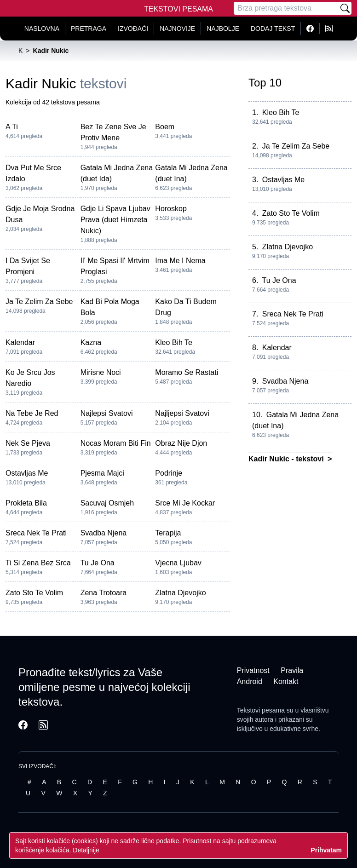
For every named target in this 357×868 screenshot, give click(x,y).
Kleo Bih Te (174, 342)
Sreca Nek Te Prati (36, 533)
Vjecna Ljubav (178, 563)
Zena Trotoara (104, 593)
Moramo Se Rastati (187, 372)
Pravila (292, 670)
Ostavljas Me (27, 473)
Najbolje (223, 29)
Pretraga (89, 29)
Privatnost (253, 670)
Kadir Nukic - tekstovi (287, 459)
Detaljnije (86, 850)
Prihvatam (326, 850)
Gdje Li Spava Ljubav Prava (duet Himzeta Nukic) (115, 220)
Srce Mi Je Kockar (185, 503)
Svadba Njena (104, 533)
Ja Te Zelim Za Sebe (39, 302)
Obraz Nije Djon (181, 443)
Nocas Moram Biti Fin (116, 443)
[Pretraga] (286, 8)
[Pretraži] (345, 8)
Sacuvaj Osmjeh (107, 503)
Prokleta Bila (26, 503)
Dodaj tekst (273, 29)
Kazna (91, 342)
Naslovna (42, 29)
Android (250, 681)
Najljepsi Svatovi (182, 413)
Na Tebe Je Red (32, 413)
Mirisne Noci (101, 372)
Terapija (168, 533)
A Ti (12, 127)
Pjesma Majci (102, 473)
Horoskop (171, 209)
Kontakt (286, 681)
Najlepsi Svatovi (107, 413)
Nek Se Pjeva (28, 443)
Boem (165, 127)
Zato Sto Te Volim (34, 593)
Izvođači (133, 29)
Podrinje (169, 473)
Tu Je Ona (98, 563)
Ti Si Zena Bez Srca (38, 563)
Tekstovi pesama (261, 710)
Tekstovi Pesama (178, 9)
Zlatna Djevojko (180, 593)
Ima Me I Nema (180, 261)
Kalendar (20, 342)
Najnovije (177, 29)
